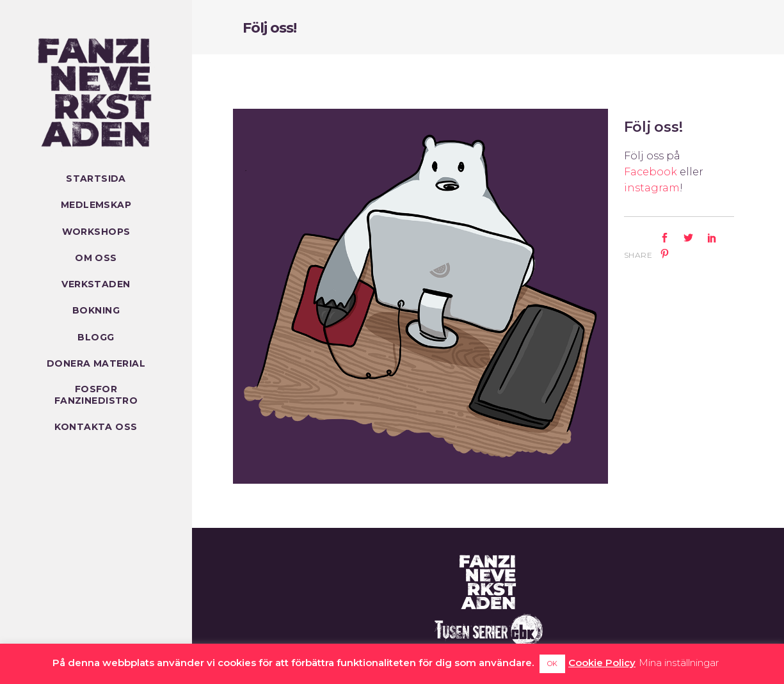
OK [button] (552, 664)
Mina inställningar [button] (679, 663)
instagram (652, 188)
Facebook (651, 172)
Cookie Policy (602, 663)
